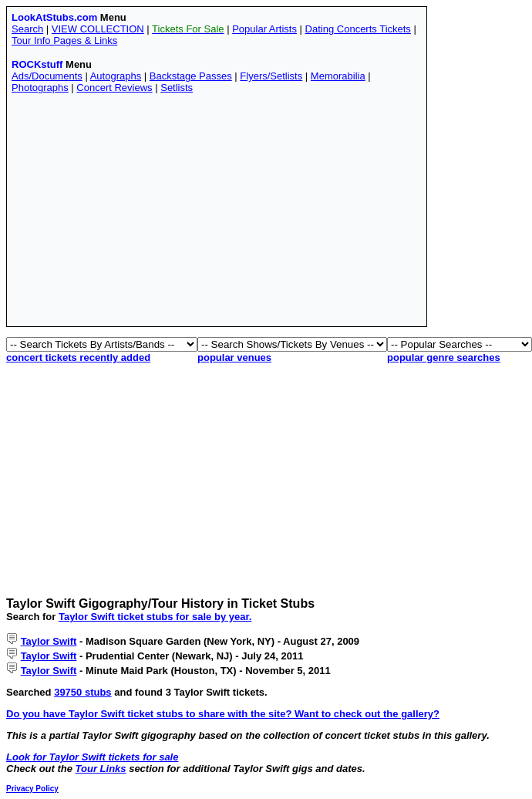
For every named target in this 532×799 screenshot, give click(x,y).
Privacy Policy (32, 789)
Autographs (116, 76)
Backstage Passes (191, 76)
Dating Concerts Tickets (358, 29)
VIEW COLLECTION (98, 29)
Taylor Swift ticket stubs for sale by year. (155, 617)
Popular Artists (264, 29)
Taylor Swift (49, 641)
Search (27, 29)
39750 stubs (82, 692)
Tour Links (101, 769)
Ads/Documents (47, 76)
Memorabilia (338, 76)
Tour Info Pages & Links (64, 40)
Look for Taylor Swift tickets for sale (92, 757)
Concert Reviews (114, 88)
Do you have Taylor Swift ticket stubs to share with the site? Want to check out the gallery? (223, 714)
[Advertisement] (216, 214)
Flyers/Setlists (271, 76)
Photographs (40, 88)
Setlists (177, 88)
